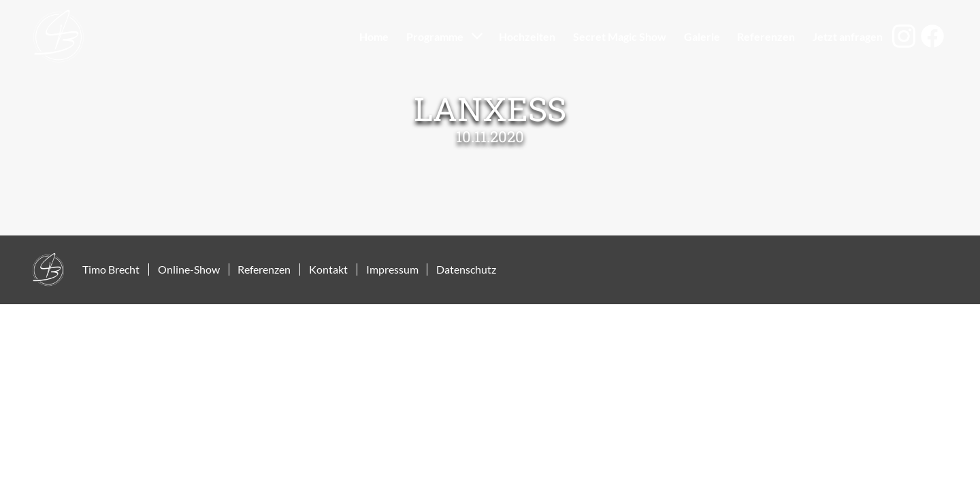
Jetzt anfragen (848, 36)
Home (374, 36)
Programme (435, 36)
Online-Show (189, 269)
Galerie (702, 36)
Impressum (392, 269)
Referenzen (766, 36)
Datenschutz (466, 269)
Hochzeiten (527, 36)
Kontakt (328, 269)
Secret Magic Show (620, 36)
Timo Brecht (111, 269)
